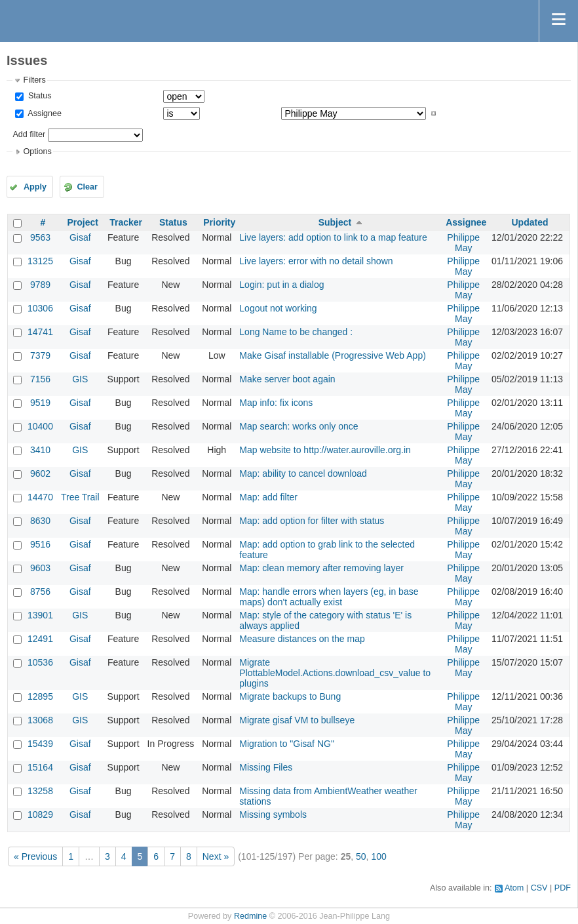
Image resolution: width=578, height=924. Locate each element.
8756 (40, 592)
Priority (219, 222)
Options (37, 151)
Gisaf (80, 237)
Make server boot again (287, 379)
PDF (563, 888)
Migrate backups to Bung (290, 696)
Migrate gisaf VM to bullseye (297, 720)
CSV (539, 888)
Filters (34, 80)
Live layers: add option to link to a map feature (333, 237)
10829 (40, 814)
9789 (40, 285)
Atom (514, 888)
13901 (40, 615)
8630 (40, 521)
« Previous (35, 856)
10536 (40, 662)
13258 (40, 791)
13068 (40, 720)
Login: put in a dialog (281, 285)
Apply (35, 187)
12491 (40, 639)
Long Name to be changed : (296, 332)
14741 (40, 332)
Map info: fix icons (276, 403)
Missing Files (266, 767)
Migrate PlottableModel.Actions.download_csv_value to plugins (335, 673)
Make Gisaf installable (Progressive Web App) (333, 355)
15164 (40, 767)
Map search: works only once (299, 426)
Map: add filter (268, 497)
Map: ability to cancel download (303, 473)
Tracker (126, 222)
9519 (40, 403)
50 (361, 856)
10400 (40, 426)
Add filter (29, 134)
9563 (40, 237)
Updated (530, 222)
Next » (216, 856)
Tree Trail (80, 497)
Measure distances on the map (302, 639)
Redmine (250, 916)
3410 (40, 450)
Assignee (44, 113)
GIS (80, 379)
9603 (40, 568)
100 (378, 856)
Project (83, 222)
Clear (87, 187)
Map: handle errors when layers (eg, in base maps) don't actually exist (329, 597)
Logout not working (278, 308)
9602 (40, 473)
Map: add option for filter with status (312, 521)
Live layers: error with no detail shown (316, 261)
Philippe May (463, 243)
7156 (40, 379)
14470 (40, 497)
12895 (40, 696)
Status (38, 96)
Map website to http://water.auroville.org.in (325, 450)
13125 (40, 261)
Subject (335, 222)
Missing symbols (273, 814)
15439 (40, 744)
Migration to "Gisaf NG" (287, 744)
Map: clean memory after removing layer (321, 568)
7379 (40, 355)
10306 (40, 308)
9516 (40, 544)
